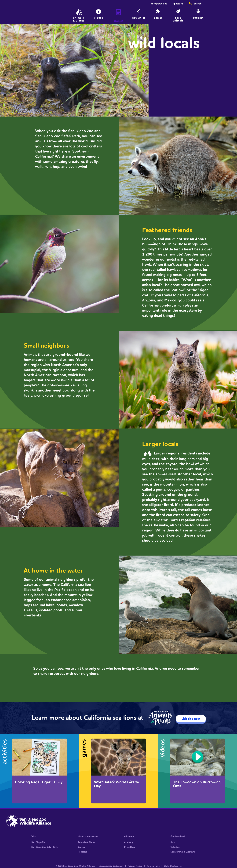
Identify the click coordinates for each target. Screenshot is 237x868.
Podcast (198, 18)
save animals (178, 19)
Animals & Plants (86, 842)
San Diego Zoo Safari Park (44, 847)
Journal (82, 847)
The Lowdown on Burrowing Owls (197, 784)
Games (158, 18)
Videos (98, 18)
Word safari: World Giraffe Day (117, 784)
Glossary (178, 4)
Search (198, 4)
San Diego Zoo (39, 842)
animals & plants (78, 19)
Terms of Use (153, 866)
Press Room (130, 847)
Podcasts (82, 852)
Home (28, 14)
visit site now (191, 719)
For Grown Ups (159, 4)
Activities (139, 18)
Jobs (173, 842)
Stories (118, 21)
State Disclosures (173, 866)
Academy (129, 842)
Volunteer (175, 847)
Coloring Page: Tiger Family (39, 782)
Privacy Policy (135, 866)
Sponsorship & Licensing (183, 852)
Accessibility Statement (111, 866)
